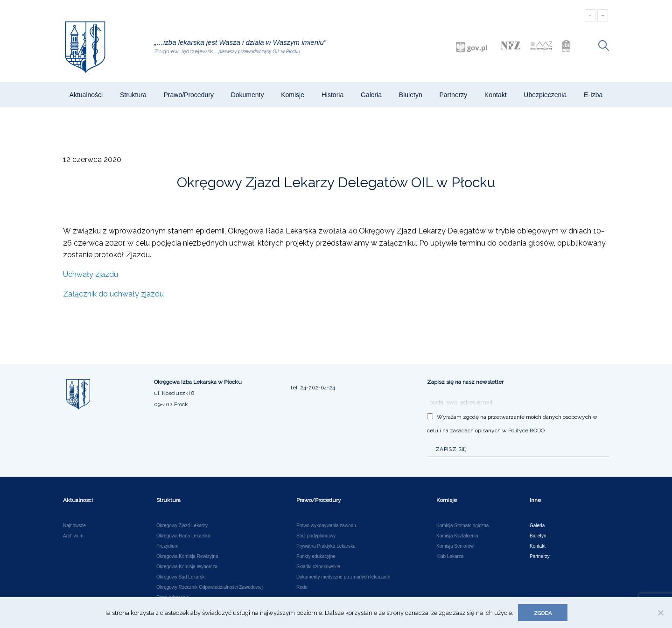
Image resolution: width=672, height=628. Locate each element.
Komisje (293, 95)
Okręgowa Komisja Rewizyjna (187, 557)
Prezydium (167, 546)
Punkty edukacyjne (316, 557)
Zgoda (543, 613)
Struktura (133, 95)
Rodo (302, 587)
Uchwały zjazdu (91, 274)
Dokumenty (248, 95)
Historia (332, 95)
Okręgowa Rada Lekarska (183, 536)
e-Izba (593, 95)
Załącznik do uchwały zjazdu (113, 294)
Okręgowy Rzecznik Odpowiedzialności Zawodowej (210, 587)
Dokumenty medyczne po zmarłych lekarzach (343, 577)
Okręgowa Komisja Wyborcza (187, 567)
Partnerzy (453, 95)
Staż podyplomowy (316, 536)
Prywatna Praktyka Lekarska (326, 546)
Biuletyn (411, 95)
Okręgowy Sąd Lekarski (181, 577)
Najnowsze (74, 526)
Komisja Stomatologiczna (462, 526)
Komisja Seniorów (455, 546)
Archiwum (73, 536)
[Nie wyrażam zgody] (660, 613)
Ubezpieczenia (545, 95)
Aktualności (86, 95)
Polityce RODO (526, 430)
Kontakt (495, 95)
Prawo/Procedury (189, 95)
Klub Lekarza (450, 557)
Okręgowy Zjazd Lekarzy (182, 526)
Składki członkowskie (318, 567)
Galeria (371, 95)
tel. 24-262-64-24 (313, 388)
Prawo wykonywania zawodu (326, 526)
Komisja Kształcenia (457, 536)
